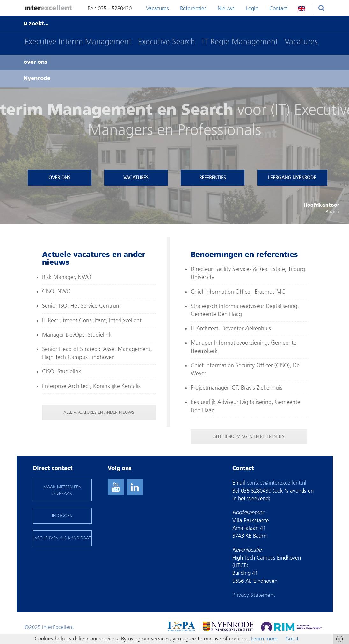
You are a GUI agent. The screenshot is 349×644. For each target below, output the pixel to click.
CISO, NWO (56, 292)
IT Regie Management (240, 42)
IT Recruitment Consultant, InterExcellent (92, 321)
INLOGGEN (62, 516)
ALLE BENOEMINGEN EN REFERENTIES (249, 437)
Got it (292, 639)
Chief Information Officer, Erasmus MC (238, 292)
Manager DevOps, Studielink (77, 335)
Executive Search (167, 42)
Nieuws (226, 8)
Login (252, 8)
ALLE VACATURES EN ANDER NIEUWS (99, 412)
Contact (279, 8)
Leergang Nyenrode (292, 178)
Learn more (264, 639)
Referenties (193, 8)
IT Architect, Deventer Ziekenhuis (231, 329)
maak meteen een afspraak (62, 490)
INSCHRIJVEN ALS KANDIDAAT (62, 538)
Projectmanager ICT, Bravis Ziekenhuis (236, 388)
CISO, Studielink (62, 372)
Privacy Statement (254, 595)
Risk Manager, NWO (67, 277)
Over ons (59, 178)
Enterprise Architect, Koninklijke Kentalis (91, 386)
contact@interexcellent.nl (276, 483)
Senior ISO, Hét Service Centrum (81, 306)
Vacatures (157, 8)
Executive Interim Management (78, 42)
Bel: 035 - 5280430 (110, 8)
